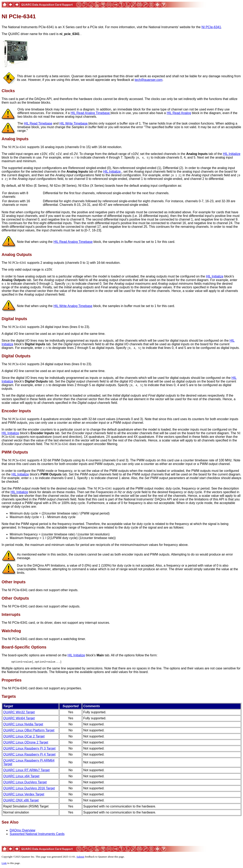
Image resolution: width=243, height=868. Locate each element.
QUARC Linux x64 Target (21, 777)
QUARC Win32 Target (19, 713)
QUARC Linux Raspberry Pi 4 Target (29, 755)
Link (4, 864)
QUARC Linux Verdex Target (24, 795)
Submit (80, 857)
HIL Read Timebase (38, 123)
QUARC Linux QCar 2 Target (24, 737)
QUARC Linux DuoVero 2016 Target (29, 789)
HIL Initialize (232, 154)
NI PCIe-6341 (211, 27)
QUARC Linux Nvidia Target (23, 725)
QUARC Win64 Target (19, 719)
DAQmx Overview (22, 831)
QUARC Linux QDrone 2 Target (26, 743)
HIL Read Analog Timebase (91, 113)
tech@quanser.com (148, 80)
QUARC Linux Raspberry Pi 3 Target (29, 749)
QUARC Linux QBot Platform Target (29, 731)
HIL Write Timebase (74, 123)
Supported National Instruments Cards (37, 834)
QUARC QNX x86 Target (21, 801)
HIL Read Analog (179, 113)
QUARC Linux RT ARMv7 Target (26, 771)
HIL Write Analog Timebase (73, 306)
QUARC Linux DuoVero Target (25, 783)
